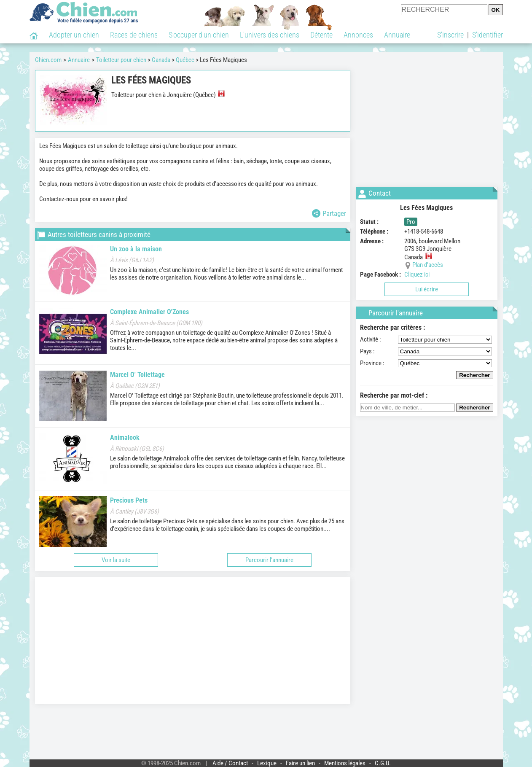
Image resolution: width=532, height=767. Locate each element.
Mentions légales (345, 763)
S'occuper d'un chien (199, 35)
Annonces (358, 35)
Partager (329, 213)
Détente (321, 35)
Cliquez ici (417, 275)
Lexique (267, 763)
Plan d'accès (428, 265)
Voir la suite (116, 560)
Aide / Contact (230, 763)
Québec (185, 60)
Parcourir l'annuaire (269, 560)
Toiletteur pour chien (121, 60)
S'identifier (488, 35)
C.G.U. (383, 763)
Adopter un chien (74, 35)
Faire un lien (300, 763)
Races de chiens (134, 35)
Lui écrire (427, 289)
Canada (161, 60)
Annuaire (397, 35)
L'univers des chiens (270, 35)
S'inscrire (450, 35)
